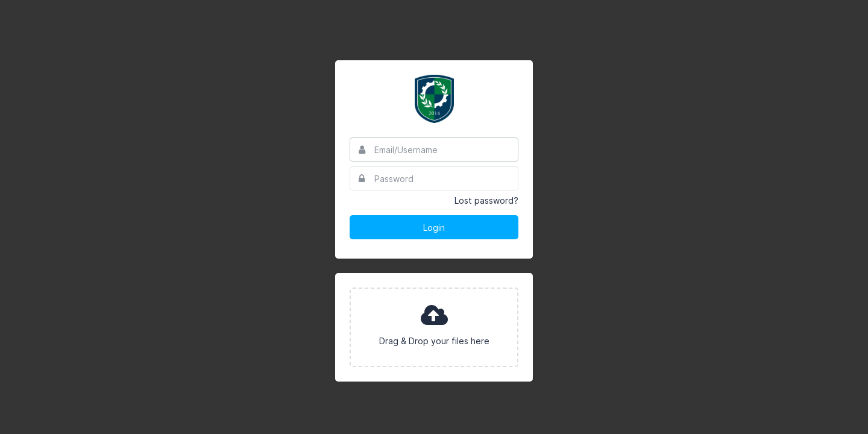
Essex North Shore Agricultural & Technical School (434, 99)
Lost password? (486, 200)
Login (434, 228)
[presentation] (434, 327)
